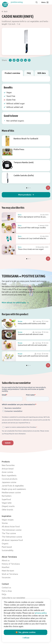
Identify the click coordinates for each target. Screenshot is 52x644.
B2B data (42, 73)
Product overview (12, 73)
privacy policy (41, 613)
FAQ (29, 73)
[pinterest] (22, 60)
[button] (26, 195)
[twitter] (14, 60)
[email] (18, 60)
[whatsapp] (29, 60)
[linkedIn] (25, 60)
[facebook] (10, 60)
